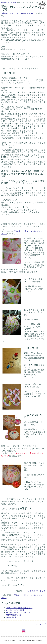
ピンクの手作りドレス (36, 591)
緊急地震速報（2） (15, 615)
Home (4, 2)
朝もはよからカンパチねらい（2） (22, 612)
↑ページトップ (39, 624)
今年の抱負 (11, 617)
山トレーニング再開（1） (18, 610)
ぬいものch (12, 2)
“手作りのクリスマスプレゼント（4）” (19, 13)
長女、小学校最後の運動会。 (19, 608)
